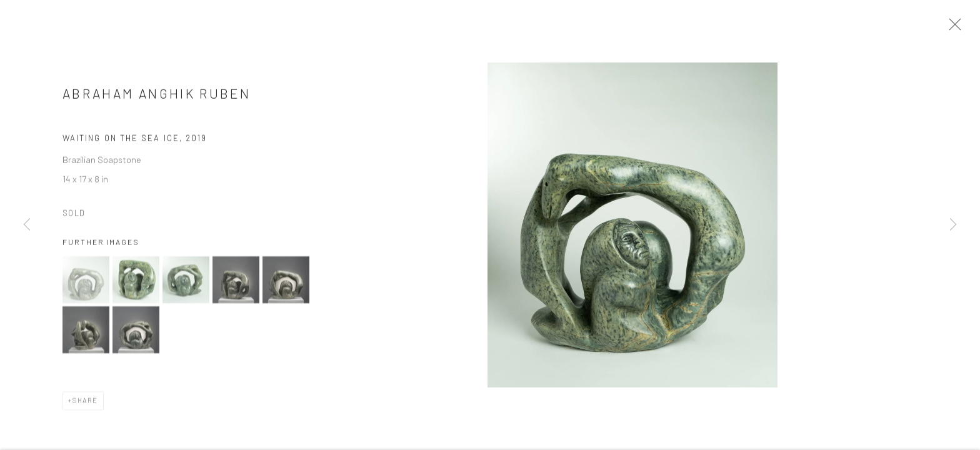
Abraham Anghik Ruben (157, 97)
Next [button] (953, 225)
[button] (86, 283)
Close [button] (953, 28)
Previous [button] (27, 225)
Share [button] (85, 403)
